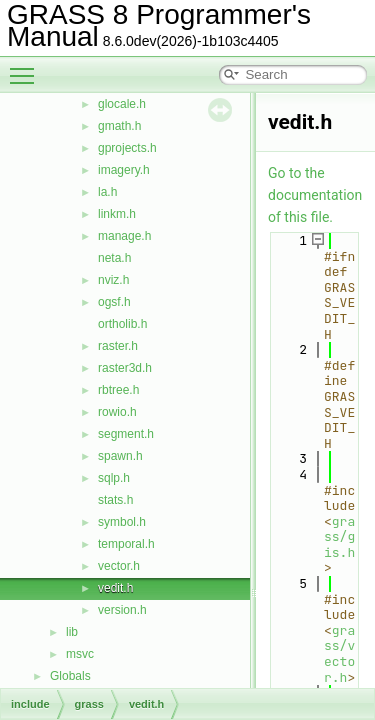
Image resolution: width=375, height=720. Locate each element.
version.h (122, 610)
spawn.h (120, 456)
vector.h (119, 566)
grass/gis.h (339, 537)
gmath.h (119, 126)
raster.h (118, 346)
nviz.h (113, 280)
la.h (107, 192)
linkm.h (117, 214)
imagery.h (124, 170)
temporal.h (126, 544)
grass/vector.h (339, 654)
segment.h (126, 434)
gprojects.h (127, 148)
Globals (70, 676)
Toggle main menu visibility (27, 67)
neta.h (114, 258)
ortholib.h (122, 324)
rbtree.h (118, 390)
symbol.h (122, 522)
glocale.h (122, 104)
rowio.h (117, 412)
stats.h (115, 500)
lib (72, 632)
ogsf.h (114, 302)
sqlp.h (114, 478)
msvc (80, 654)
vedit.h (115, 588)
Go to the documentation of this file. (315, 195)
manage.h (124, 236)
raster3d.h (125, 368)
